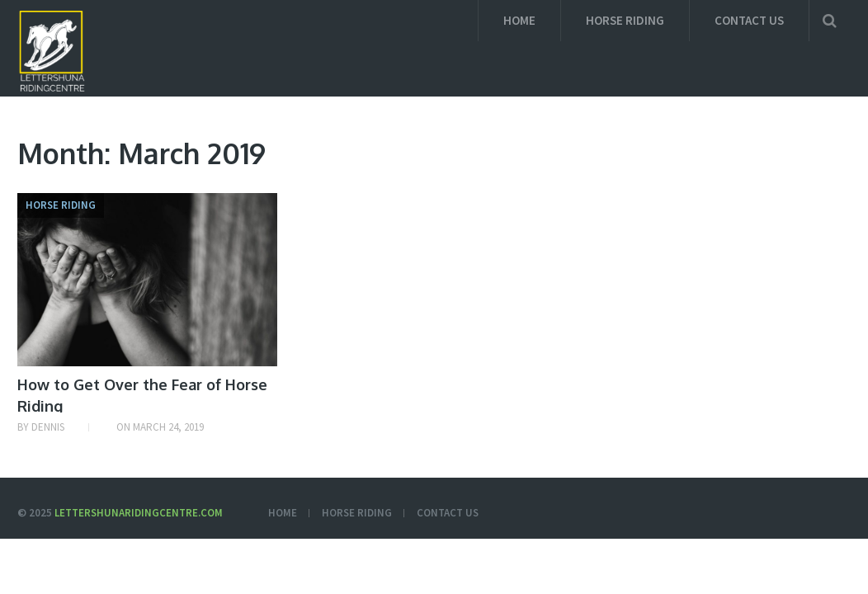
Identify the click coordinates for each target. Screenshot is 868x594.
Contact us (749, 20)
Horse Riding (625, 20)
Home (519, 20)
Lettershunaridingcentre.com (139, 513)
